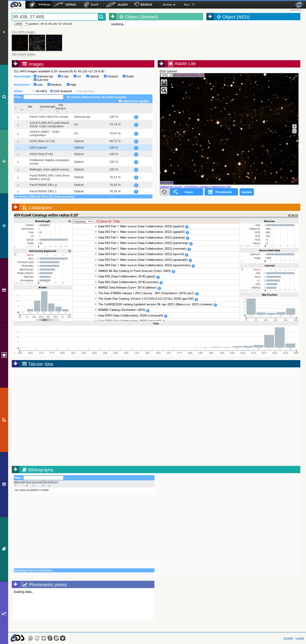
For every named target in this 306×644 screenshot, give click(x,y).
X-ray (63, 76)
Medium (54, 85)
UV (77, 76)
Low (38, 85)
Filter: (39, 97)
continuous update (134, 101)
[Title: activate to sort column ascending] (45, 484)
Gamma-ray (43, 76)
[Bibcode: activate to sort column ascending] (20, 484)
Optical (93, 76)
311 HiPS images (24, 32)
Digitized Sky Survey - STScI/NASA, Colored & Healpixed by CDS (195, 187)
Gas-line (41, 80)
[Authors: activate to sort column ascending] (53, 484)
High (72, 85)
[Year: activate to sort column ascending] (28, 484)
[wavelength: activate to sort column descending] (115, 108)
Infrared (111, 76)
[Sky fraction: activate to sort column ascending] (137, 108)
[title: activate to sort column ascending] (60, 108)
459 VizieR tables (24, 54)
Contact (288, 638)
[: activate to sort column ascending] (17, 108)
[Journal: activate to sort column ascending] (37, 484)
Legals (300, 638)
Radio (128, 76)
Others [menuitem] (167, 5)
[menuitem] (16, 5)
